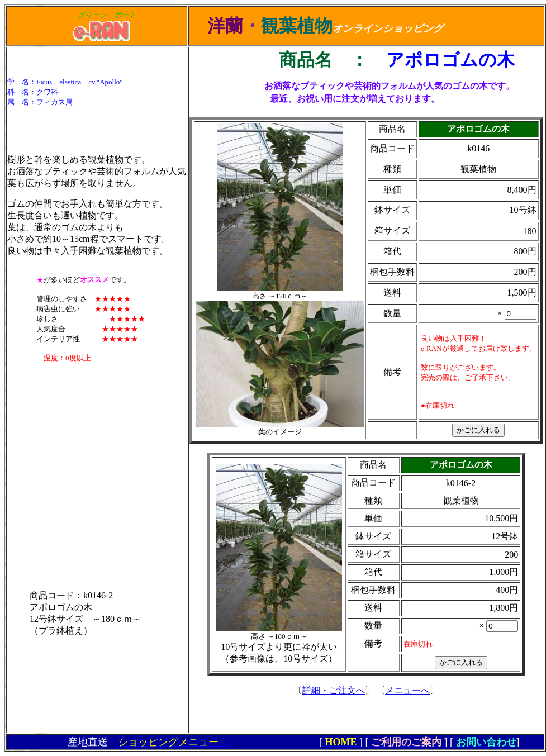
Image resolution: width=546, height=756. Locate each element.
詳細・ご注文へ (334, 690)
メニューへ (407, 690)
